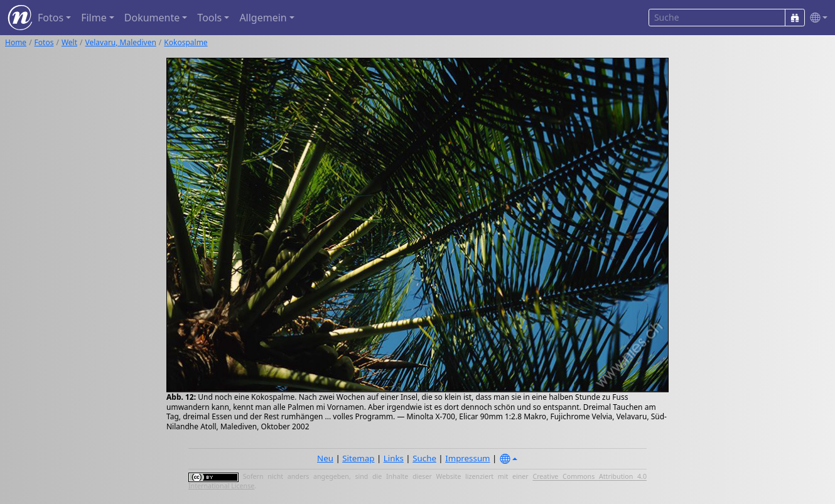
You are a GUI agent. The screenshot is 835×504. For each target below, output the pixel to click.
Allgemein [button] (263, 18)
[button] (816, 18)
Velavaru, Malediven (121, 42)
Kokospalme (186, 42)
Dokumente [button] (152, 18)
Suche (424, 458)
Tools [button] (209, 18)
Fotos (44, 42)
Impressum (467, 458)
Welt (69, 42)
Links (394, 458)
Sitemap (358, 458)
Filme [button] (94, 18)
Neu (325, 458)
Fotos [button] (51, 18)
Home (16, 42)
